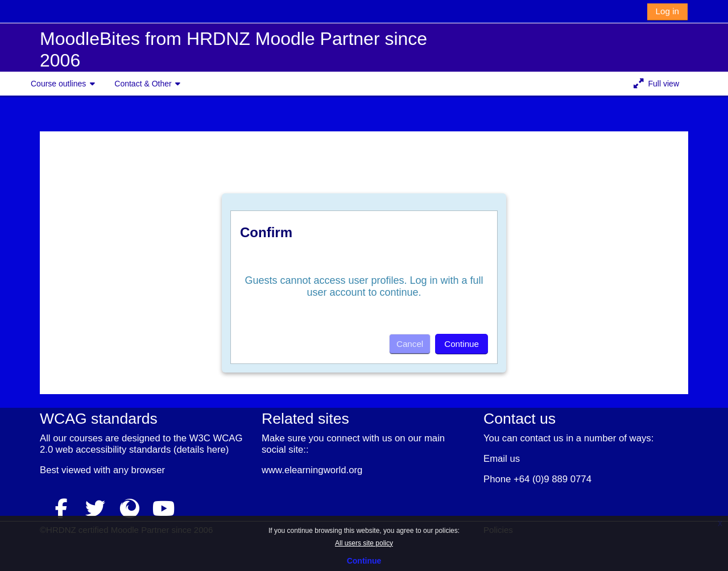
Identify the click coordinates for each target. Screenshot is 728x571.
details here (201, 450)
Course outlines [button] (58, 84)
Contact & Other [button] (143, 84)
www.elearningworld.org (312, 470)
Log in (667, 11)
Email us (502, 459)
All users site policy (364, 543)
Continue (364, 561)
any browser (139, 470)
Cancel (410, 344)
